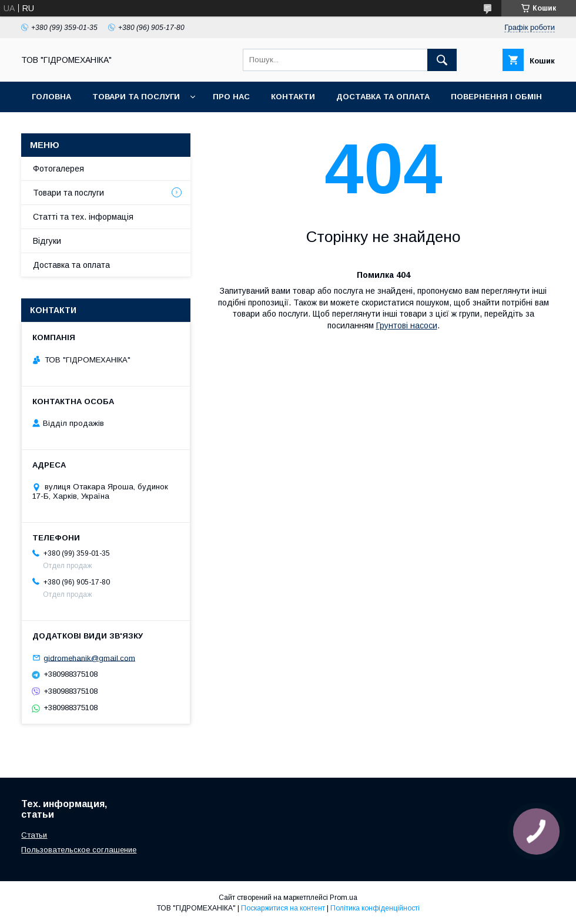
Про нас (231, 97)
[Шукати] (442, 60)
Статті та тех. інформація (83, 217)
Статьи (34, 835)
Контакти (293, 97)
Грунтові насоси (407, 325)
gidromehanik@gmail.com (89, 658)
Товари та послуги (136, 97)
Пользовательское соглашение (79, 850)
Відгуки (47, 241)
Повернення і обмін (496, 97)
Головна (51, 97)
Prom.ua (344, 898)
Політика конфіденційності (375, 908)
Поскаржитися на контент (283, 908)
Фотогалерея (58, 169)
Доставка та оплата (383, 97)
